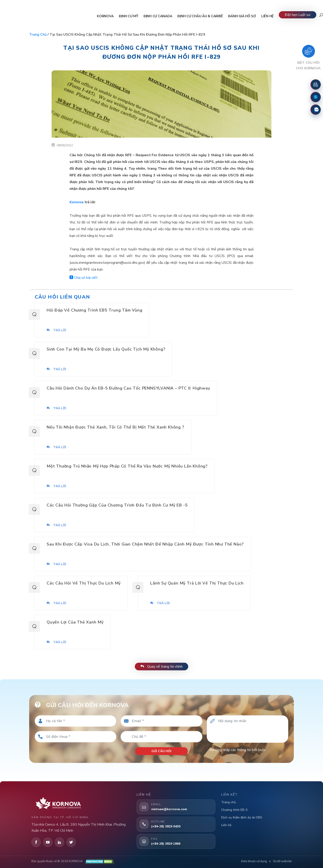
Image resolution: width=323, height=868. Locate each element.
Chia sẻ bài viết (84, 278)
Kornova (76, 202)
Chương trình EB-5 (234, 810)
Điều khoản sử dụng (254, 861)
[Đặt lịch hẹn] (316, 84)
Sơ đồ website (282, 861)
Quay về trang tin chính (161, 667)
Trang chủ (38, 35)
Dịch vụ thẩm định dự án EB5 (242, 817)
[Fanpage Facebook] (316, 97)
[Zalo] (316, 110)
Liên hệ (226, 825)
